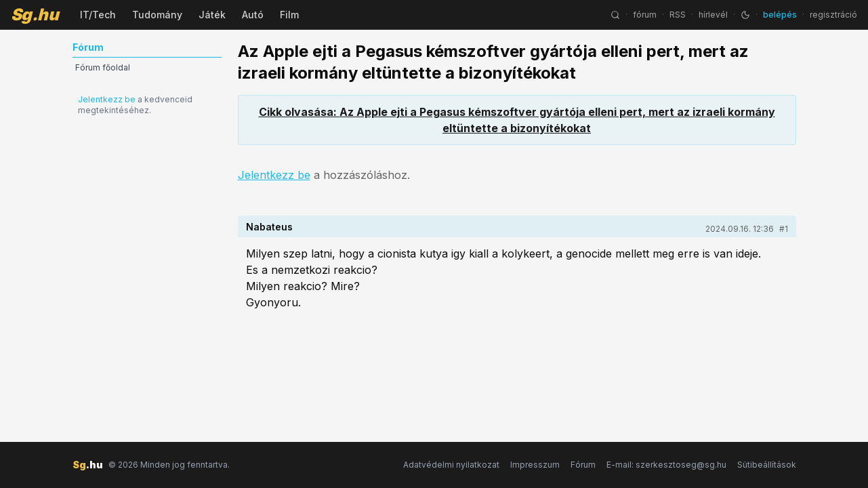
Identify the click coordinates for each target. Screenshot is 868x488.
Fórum (583, 465)
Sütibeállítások (767, 465)
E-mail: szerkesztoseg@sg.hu (666, 465)
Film (289, 15)
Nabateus (269, 227)
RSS (678, 15)
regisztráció (833, 15)
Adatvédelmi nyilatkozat (451, 465)
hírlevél (713, 15)
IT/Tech (98, 15)
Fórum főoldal (103, 67)
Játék (212, 15)
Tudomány (157, 15)
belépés (780, 15)
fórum (645, 15)
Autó (253, 15)
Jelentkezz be (107, 99)
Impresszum (535, 465)
